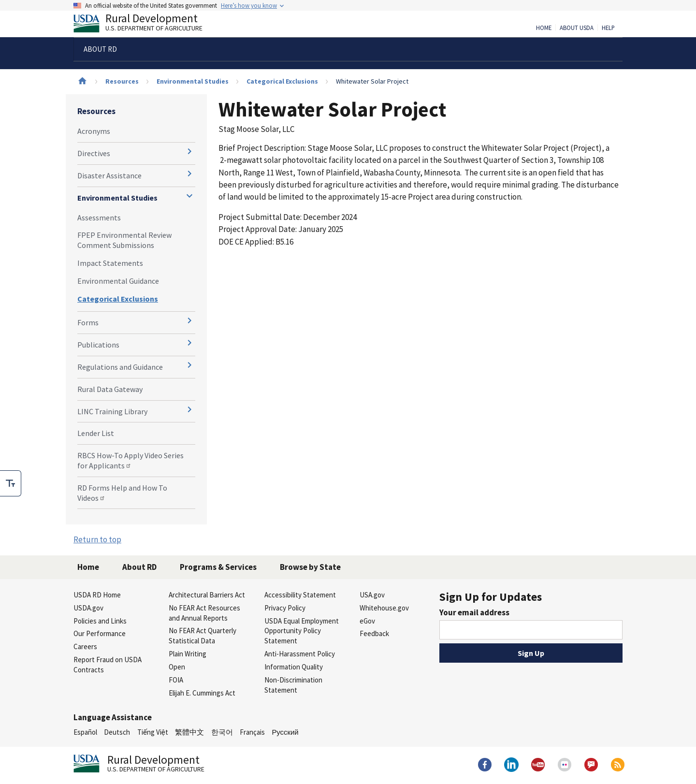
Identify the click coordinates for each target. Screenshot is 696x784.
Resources (122, 81)
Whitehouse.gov (384, 608)
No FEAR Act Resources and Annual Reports (204, 613)
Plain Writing (188, 654)
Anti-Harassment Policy (300, 654)
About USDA (577, 28)
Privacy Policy (285, 608)
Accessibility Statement (300, 595)
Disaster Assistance (109, 175)
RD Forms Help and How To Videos (122, 493)
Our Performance (100, 633)
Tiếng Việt (153, 732)
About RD (139, 567)
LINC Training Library (112, 411)
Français (252, 732)
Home (544, 28)
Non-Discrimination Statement (293, 685)
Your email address (474, 612)
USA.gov (372, 595)
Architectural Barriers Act (207, 595)
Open (177, 667)
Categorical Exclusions (282, 81)
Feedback (374, 633)
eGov (367, 621)
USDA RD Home (97, 595)
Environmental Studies (193, 81)
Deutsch (117, 732)
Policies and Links (100, 621)
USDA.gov (88, 608)
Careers (85, 646)
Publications (98, 345)
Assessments (99, 218)
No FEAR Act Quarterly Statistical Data (203, 636)
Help (608, 28)
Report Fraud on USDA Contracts (108, 665)
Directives (94, 153)
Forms (88, 322)
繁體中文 (189, 732)
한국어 (222, 732)
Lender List (96, 433)
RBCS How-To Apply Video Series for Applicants (130, 460)
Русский (285, 732)
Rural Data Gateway (110, 389)
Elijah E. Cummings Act (202, 693)
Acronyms (94, 131)
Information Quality (294, 667)
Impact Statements (110, 263)
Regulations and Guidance (120, 367)
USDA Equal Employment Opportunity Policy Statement (302, 631)
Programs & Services (218, 567)
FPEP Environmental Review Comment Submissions (124, 240)
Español (85, 732)
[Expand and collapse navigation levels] (189, 151)
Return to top (97, 539)
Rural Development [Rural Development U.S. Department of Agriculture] (146, 25)
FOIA (176, 680)
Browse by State (310, 567)
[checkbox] (11, 483)
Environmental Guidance (118, 281)
